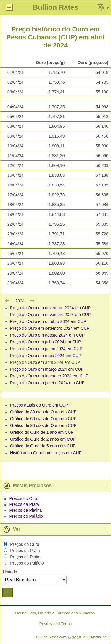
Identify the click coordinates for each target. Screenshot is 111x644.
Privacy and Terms (55, 624)
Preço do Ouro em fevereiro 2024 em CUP (49, 376)
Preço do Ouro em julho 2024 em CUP (46, 342)
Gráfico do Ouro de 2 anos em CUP (43, 439)
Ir (8, 593)
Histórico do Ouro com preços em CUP (46, 453)
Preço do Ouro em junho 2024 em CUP (46, 349)
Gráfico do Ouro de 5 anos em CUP (43, 446)
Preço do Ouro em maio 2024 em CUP (46, 356)
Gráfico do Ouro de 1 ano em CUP (42, 432)
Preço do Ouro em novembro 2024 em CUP (50, 315)
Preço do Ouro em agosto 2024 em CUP (47, 335)
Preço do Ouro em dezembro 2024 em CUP (50, 308)
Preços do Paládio (26, 516)
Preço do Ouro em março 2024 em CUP (47, 369)
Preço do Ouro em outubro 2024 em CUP (48, 321)
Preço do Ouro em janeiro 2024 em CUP (47, 383)
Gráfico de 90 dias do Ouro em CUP (43, 425)
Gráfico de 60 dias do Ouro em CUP (43, 419)
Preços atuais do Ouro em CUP (39, 405)
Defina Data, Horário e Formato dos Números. (55, 613)
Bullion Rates (55, 7)
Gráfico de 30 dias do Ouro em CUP (43, 412)
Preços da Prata (24, 504)
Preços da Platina (25, 510)
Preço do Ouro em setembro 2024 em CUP (50, 328)
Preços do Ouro (24, 498)
